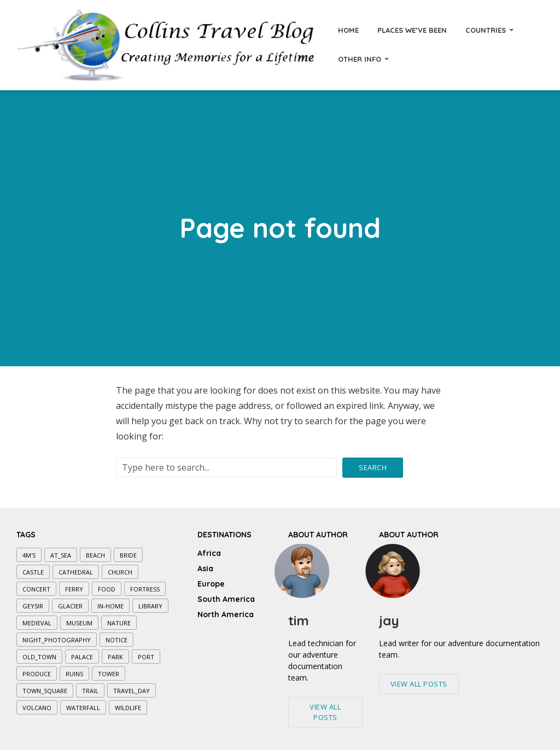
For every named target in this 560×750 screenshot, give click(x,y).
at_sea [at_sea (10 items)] (61, 555)
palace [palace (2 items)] (82, 657)
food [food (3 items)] (107, 589)
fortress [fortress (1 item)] (145, 589)
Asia (205, 569)
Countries (486, 30)
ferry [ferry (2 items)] (74, 589)
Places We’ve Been (412, 30)
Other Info (360, 59)
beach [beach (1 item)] (95, 555)
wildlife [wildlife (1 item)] (128, 708)
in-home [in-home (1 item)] (110, 606)
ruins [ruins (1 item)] (74, 674)
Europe (211, 584)
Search (373, 467)
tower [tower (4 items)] (109, 674)
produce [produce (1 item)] (37, 674)
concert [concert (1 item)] (36, 589)
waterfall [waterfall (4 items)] (83, 708)
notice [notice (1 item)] (116, 640)
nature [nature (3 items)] (119, 623)
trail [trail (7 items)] (90, 691)
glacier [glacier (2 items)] (70, 606)
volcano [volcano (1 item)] (37, 708)
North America (226, 614)
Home (348, 30)
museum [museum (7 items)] (79, 623)
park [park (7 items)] (115, 657)
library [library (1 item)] (150, 606)
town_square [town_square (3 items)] (45, 691)
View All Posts (325, 712)
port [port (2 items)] (146, 657)
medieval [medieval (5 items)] (37, 623)
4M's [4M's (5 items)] (29, 555)
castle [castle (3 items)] (33, 572)
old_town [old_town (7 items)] (39, 657)
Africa (209, 553)
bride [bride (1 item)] (128, 555)
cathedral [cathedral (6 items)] (76, 572)
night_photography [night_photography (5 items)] (57, 640)
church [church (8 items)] (120, 572)
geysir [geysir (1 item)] (33, 606)
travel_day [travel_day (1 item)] (132, 691)
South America (226, 599)
